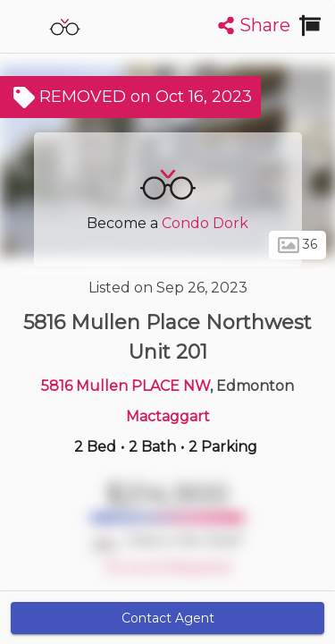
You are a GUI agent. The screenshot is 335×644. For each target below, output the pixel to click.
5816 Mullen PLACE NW (126, 386)
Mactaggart (168, 416)
